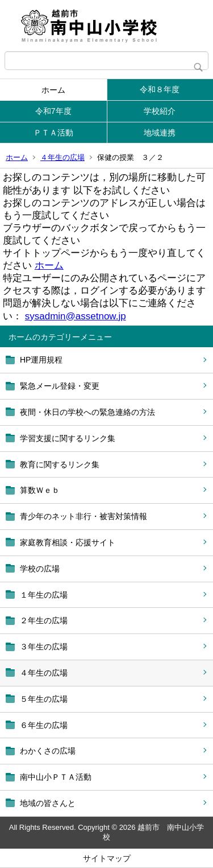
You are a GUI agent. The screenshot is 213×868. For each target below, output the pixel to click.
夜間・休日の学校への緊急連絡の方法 (87, 412)
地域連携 (160, 133)
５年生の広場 (44, 699)
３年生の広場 (44, 647)
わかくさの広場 (48, 751)
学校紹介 (160, 111)
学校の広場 (40, 569)
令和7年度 (53, 111)
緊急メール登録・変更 (60, 386)
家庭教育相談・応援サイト (68, 542)
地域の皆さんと (48, 803)
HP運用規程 (41, 360)
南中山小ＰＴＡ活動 (56, 777)
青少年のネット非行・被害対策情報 (83, 516)
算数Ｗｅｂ (40, 490)
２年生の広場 (44, 620)
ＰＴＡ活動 (53, 133)
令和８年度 (160, 89)
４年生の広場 (62, 157)
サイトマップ (107, 858)
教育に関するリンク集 (60, 464)
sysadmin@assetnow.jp (76, 316)
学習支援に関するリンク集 (68, 438)
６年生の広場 (44, 725)
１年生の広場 (44, 595)
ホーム (53, 90)
